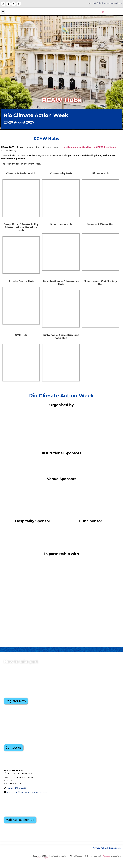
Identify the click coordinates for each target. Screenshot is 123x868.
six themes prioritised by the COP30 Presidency (90, 147)
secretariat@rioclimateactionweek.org (27, 792)
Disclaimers (114, 848)
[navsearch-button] (103, 12)
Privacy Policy (100, 848)
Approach (107, 856)
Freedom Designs (40, 858)
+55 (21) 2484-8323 (16, 788)
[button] (3, 12)
